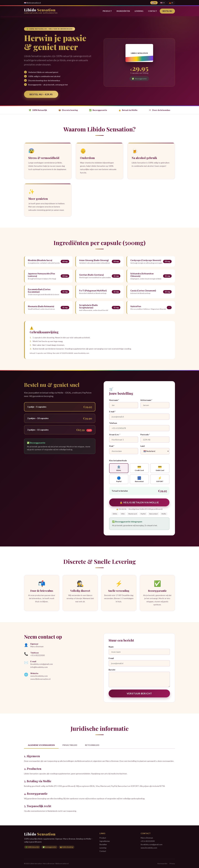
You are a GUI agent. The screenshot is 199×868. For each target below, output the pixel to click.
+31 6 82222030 (38, 655)
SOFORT (160, 479)
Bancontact (139, 479)
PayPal (119, 479)
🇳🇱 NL (154, 3)
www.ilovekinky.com (39, 676)
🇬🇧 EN (163, 3)
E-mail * (112, 412)
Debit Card (160, 468)
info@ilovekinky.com (39, 667)
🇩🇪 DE (171, 3)
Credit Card (139, 468)
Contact (152, 11)
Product (107, 11)
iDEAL (119, 468)
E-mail (111, 658)
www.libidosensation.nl (40, 679)
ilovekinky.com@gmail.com (42, 664)
